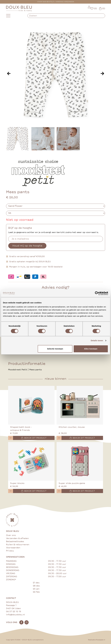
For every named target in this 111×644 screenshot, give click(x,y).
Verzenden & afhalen (17, 538)
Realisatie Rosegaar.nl (97, 640)
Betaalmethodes (15, 541)
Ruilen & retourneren (18, 545)
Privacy (10, 551)
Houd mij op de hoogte (27, 246)
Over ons (11, 535)
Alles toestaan (91, 349)
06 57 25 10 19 (14, 612)
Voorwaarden (13, 548)
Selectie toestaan (55, 349)
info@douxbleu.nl (15, 615)
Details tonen (97, 340)
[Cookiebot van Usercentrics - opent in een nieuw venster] (97, 293)
